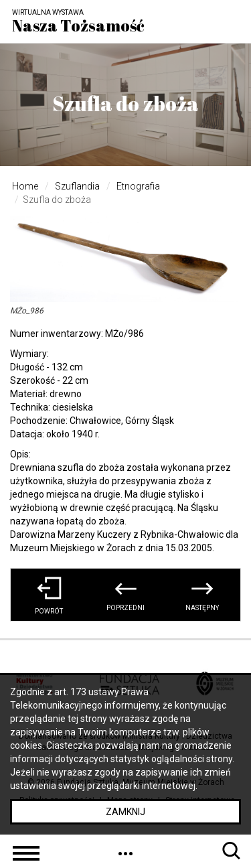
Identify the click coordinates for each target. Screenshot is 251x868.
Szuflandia (77, 186)
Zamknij (125, 812)
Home (25, 186)
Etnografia (138, 186)
